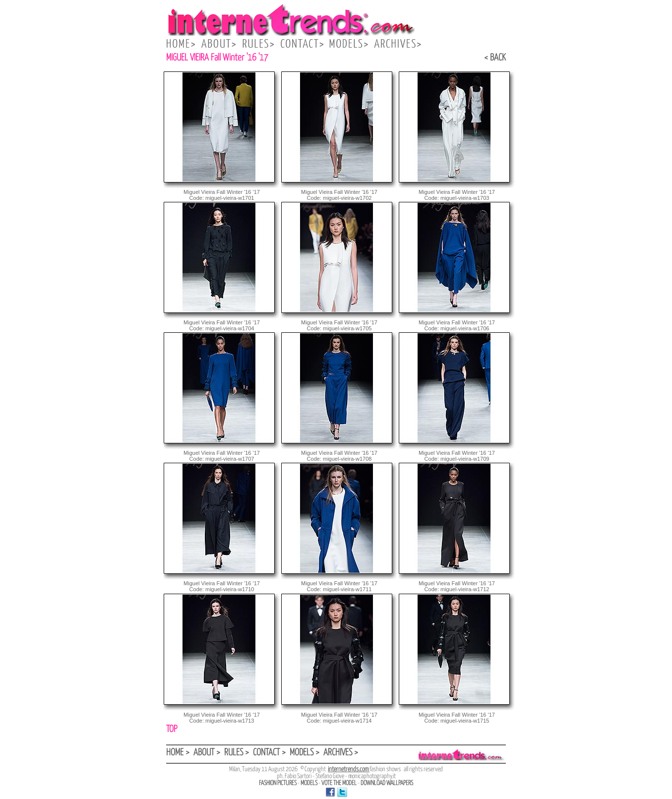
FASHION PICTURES (278, 783)
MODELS (309, 783)
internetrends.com (349, 769)
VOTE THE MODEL (339, 783)
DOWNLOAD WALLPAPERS (387, 783)
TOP (172, 729)
